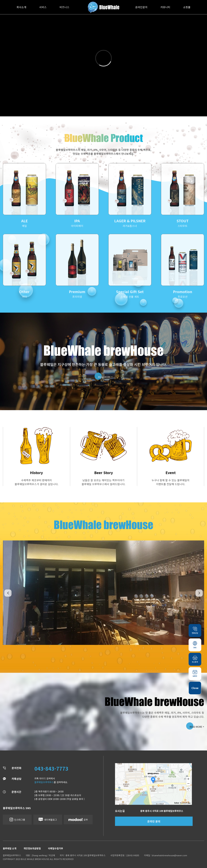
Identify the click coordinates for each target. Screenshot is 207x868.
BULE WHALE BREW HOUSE (35, 859)
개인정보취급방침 (32, 848)
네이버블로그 (48, 820)
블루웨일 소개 (10, 848)
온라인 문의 (154, 821)
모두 (78, 820)
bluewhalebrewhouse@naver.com (169, 855)
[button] (8, 593)
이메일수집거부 (56, 848)
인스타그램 (17, 820)
